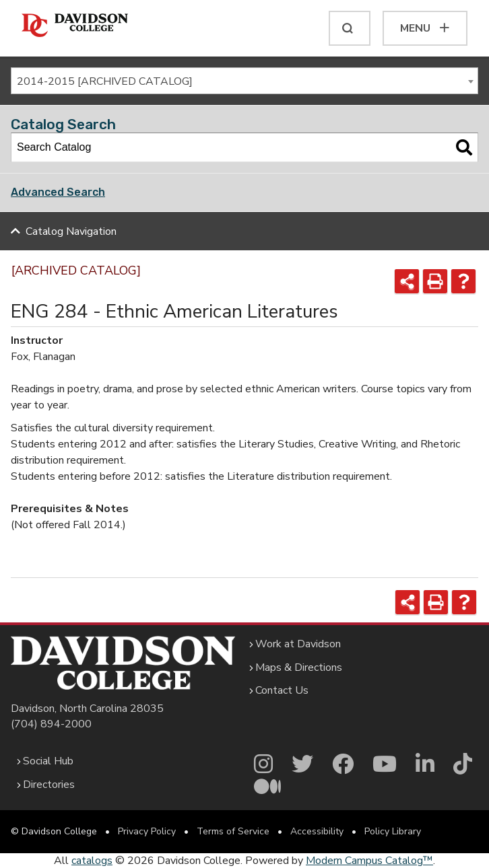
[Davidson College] (75, 26)
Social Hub (48, 761)
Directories (49, 785)
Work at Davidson (298, 644)
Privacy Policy (147, 831)
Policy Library (393, 831)
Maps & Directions (299, 667)
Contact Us (282, 690)
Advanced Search (58, 192)
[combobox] (244, 81)
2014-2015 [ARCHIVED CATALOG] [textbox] (105, 81)
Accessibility (317, 831)
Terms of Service (233, 831)
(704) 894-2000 (51, 724)
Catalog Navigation (71, 231)
